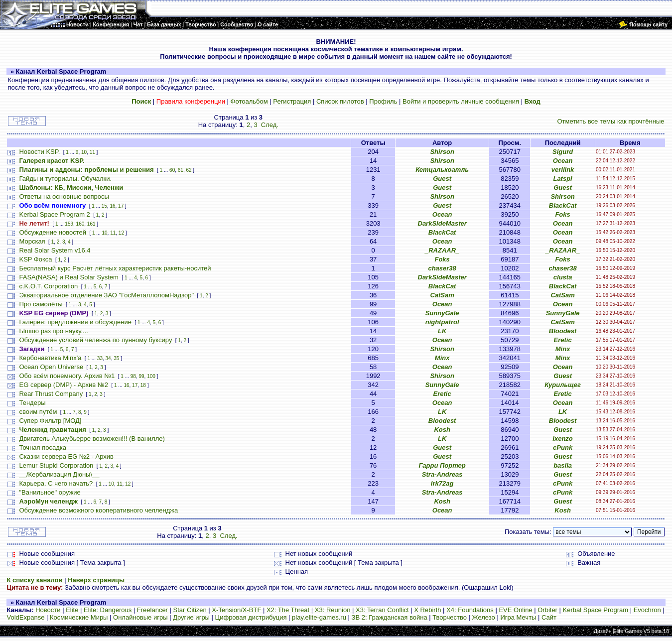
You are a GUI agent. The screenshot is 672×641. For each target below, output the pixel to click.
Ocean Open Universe (51, 367)
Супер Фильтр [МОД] (50, 421)
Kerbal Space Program (596, 610)
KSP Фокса (35, 259)
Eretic (563, 340)
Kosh (442, 430)
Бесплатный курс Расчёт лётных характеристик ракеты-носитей (115, 268)
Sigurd (563, 152)
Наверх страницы (96, 580)
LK (442, 331)
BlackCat (563, 205)
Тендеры (32, 403)
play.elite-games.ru (319, 617)
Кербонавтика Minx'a (50, 358)
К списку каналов (34, 580)
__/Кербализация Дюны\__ (59, 474)
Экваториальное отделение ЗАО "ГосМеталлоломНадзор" (106, 295)
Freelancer (152, 610)
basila (563, 465)
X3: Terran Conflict (382, 610)
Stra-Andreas (442, 474)
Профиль (383, 101)
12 (121, 233)
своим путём (38, 412)
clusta (563, 277)
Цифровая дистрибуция (251, 617)
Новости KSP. (39, 152)
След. (270, 125)
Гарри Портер (442, 465)
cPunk (563, 448)
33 (100, 358)
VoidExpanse (25, 617)
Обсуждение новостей (53, 232)
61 (181, 170)
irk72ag (442, 483)
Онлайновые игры (140, 617)
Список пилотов (340, 101)
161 (91, 224)
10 (84, 152)
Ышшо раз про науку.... (53, 331)
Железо (484, 617)
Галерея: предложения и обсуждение (75, 322)
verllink (563, 170)
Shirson (442, 152)
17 (121, 206)
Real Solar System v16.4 (55, 250)
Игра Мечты (518, 617)
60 (172, 170)
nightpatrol (442, 322)
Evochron (647, 610)
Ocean (563, 161)
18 (143, 385)
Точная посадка (43, 448)
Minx (563, 349)
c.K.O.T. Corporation (48, 286)
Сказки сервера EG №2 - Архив (66, 456)
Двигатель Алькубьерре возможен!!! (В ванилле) (92, 439)
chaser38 (442, 268)
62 (189, 170)
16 (112, 206)
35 (116, 358)
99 (141, 376)
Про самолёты (41, 304)
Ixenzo (562, 439)
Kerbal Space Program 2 (54, 214)
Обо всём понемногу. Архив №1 (67, 376)
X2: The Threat (288, 610)
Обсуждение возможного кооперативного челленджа (98, 510)
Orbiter (547, 610)
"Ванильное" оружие (50, 492)
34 (108, 358)
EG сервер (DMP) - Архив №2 (64, 385)
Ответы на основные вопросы (64, 196)
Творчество (450, 617)
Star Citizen (190, 610)
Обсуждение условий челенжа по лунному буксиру (95, 340)
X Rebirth (427, 610)
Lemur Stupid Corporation (56, 465)
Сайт (549, 617)
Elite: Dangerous (108, 610)
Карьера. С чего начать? (56, 483)
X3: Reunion (333, 610)
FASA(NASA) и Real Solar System (68, 277)
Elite (72, 610)
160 (80, 224)
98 (133, 376)
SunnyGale (442, 313)
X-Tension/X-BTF (236, 610)
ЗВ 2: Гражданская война (390, 617)
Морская (32, 241)
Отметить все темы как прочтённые (611, 121)
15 (104, 206)
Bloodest (563, 331)
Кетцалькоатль (442, 170)
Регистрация (292, 101)
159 (69, 224)
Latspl (562, 179)
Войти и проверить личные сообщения (461, 101)
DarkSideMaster (442, 223)
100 (151, 376)
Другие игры (191, 617)
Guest (442, 179)
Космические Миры (79, 617)
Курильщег (563, 385)
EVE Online (515, 610)
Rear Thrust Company (51, 394)
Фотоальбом (249, 101)
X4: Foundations (470, 610)
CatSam (442, 295)
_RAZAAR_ (442, 250)
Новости (48, 610)
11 (92, 152)
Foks (562, 214)
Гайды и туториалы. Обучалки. (65, 179)
